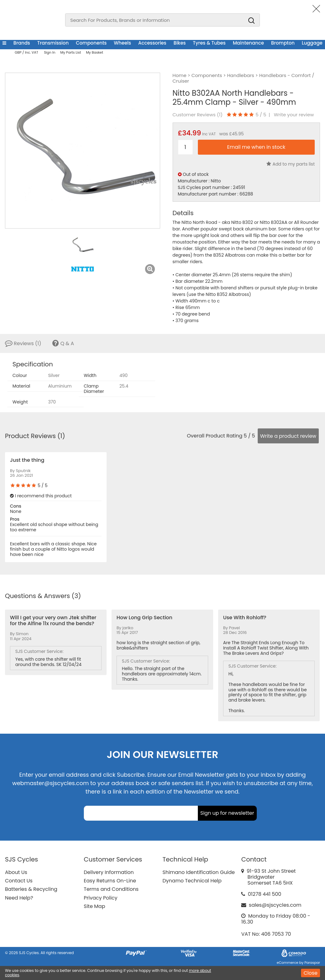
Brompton (283, 43)
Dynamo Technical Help (192, 881)
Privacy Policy (101, 898)
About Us (16, 872)
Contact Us (19, 881)
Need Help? (19, 898)
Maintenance (248, 43)
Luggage (312, 43)
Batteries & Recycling (31, 889)
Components (91, 43)
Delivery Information (109, 872)
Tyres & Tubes (209, 43)
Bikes (180, 43)
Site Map (95, 906)
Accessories (152, 43)
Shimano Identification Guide (199, 872)
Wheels (122, 43)
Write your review (294, 115)
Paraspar (312, 963)
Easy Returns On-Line (110, 881)
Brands (22, 43)
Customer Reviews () (198, 115)
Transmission (53, 43)
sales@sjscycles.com (275, 905)
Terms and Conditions (111, 889)
